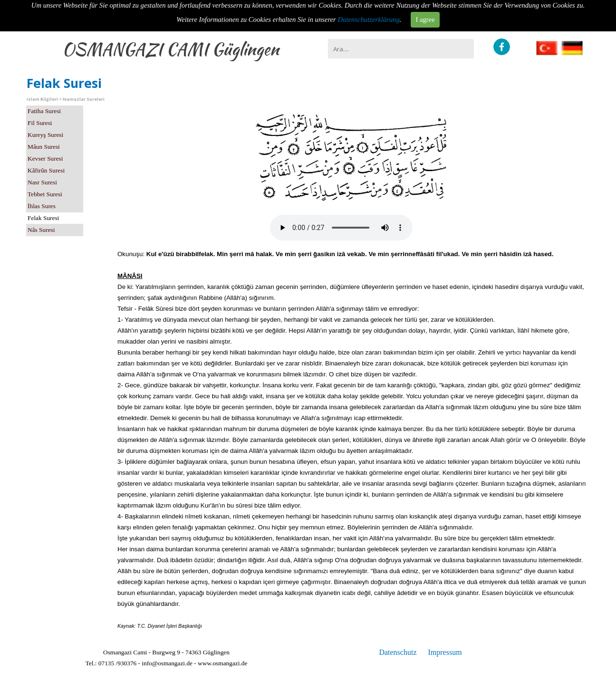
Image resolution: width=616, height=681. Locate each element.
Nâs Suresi (41, 230)
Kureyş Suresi (45, 135)
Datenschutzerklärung (369, 19)
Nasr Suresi (42, 182)
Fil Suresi (40, 123)
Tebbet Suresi (45, 194)
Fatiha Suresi (44, 111)
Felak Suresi (43, 218)
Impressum (445, 652)
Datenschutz (398, 652)
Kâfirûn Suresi (46, 170)
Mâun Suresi (44, 147)
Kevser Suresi (45, 158)
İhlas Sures (42, 206)
